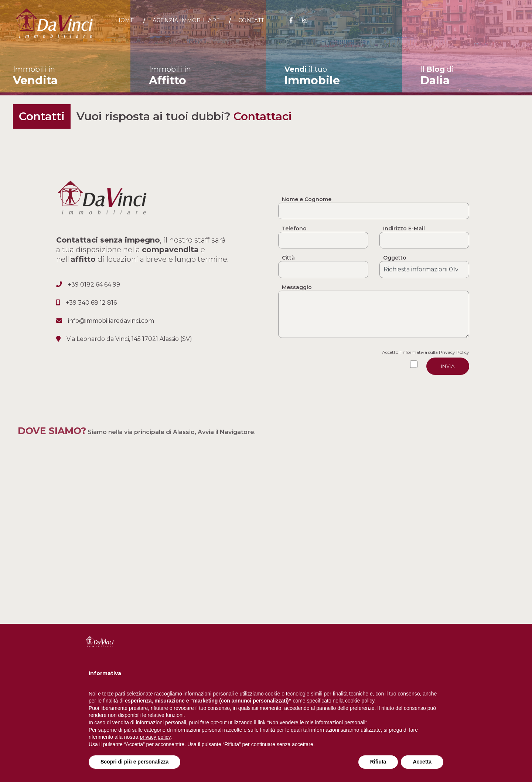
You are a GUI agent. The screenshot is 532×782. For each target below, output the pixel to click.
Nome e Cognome (307, 199)
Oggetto (395, 258)
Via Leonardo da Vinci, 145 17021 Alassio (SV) (129, 339)
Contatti (258, 24)
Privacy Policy (454, 352)
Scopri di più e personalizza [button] (134, 762)
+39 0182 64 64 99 (94, 285)
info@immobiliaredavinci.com (111, 321)
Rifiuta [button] (378, 762)
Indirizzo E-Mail (404, 228)
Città (288, 258)
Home (131, 24)
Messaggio (297, 287)
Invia (448, 366)
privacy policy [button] (155, 737)
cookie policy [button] (360, 701)
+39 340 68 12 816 (91, 303)
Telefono (294, 228)
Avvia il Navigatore (226, 432)
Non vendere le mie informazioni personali (317, 722)
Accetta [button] (422, 762)
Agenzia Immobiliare (192, 24)
